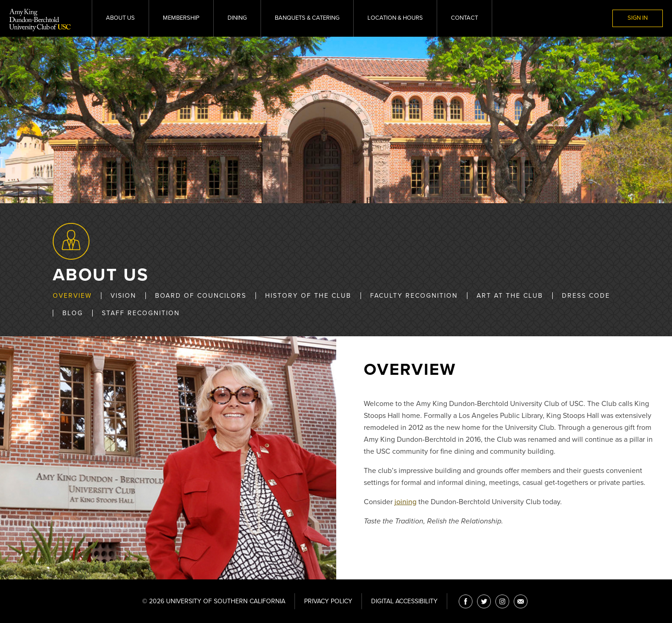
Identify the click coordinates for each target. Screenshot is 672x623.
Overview (72, 296)
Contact (464, 18)
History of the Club (308, 296)
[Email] (521, 601)
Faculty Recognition (414, 296)
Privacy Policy (328, 601)
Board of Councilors (201, 296)
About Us (120, 18)
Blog (73, 313)
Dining (237, 18)
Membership (181, 18)
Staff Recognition (141, 313)
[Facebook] (466, 601)
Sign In (638, 18)
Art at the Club (510, 296)
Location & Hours (395, 18)
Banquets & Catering (307, 18)
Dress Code (586, 296)
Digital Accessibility (404, 601)
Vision (123, 296)
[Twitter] (484, 601)
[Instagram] (502, 601)
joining (405, 502)
